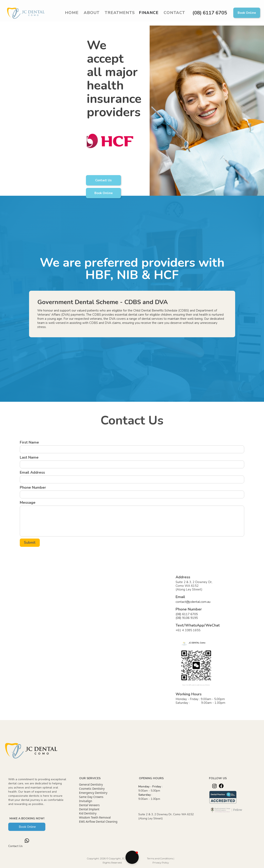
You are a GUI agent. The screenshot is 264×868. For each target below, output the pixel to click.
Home (72, 13)
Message (28, 503)
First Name (29, 442)
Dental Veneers (89, 805)
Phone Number (33, 487)
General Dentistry (91, 784)
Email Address (32, 472)
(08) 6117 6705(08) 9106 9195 (187, 616)
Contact (174, 13)
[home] (27, 13)
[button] (119, 13)
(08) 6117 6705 (210, 13)
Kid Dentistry (88, 813)
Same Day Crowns (91, 797)
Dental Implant (89, 809)
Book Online (247, 13)
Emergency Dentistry (93, 793)
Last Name (29, 457)
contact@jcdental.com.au (193, 602)
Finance (149, 13)
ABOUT (92, 13)
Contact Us (103, 180)
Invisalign (86, 801)
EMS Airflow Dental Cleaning (98, 822)
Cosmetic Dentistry (92, 789)
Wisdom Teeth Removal (95, 817)
